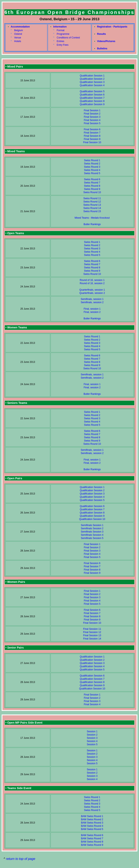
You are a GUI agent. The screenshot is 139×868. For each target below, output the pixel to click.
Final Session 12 (92, 632)
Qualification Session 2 (92, 79)
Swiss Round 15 (92, 211)
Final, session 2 (92, 312)
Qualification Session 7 (92, 98)
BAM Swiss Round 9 (92, 845)
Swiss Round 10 (92, 192)
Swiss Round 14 (92, 208)
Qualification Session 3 (92, 82)
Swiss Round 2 (92, 164)
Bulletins (102, 49)
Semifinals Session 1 (92, 525)
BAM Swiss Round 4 (92, 826)
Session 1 (92, 731)
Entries (60, 41)
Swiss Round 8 (92, 186)
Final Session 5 (92, 123)
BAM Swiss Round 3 (92, 823)
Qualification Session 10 (92, 519)
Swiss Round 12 (92, 202)
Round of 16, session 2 (92, 283)
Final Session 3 (92, 117)
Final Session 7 (92, 133)
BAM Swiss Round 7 (92, 838)
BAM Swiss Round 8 (92, 842)
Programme (63, 34)
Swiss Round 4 (92, 170)
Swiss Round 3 (92, 167)
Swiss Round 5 (92, 173)
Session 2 (92, 735)
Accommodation (20, 27)
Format (60, 30)
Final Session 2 (92, 114)
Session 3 (92, 738)
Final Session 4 (92, 120)
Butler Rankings (92, 224)
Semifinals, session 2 (92, 302)
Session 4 (92, 741)
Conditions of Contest (68, 38)
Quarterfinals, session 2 (92, 293)
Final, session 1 (92, 309)
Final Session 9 (92, 139)
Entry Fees (63, 45)
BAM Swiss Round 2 (92, 819)
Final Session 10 (92, 142)
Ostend (18, 34)
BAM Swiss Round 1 (92, 816)
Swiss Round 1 (92, 160)
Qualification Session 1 (92, 76)
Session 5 (92, 744)
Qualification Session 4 (92, 85)
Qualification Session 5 (92, 91)
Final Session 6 (92, 129)
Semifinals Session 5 (92, 538)
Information (60, 27)
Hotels (18, 41)
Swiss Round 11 (92, 198)
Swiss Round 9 (92, 189)
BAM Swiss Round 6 (92, 835)
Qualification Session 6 (92, 95)
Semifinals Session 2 (92, 528)
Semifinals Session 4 (92, 535)
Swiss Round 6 (92, 179)
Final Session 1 (92, 110)
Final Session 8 (92, 136)
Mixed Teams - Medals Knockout (92, 218)
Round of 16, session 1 (92, 280)
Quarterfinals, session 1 (92, 290)
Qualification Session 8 (92, 101)
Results (101, 34)
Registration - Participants (112, 27)
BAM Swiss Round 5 (92, 829)
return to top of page (21, 859)
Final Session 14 (92, 639)
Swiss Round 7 (92, 183)
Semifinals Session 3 (92, 532)
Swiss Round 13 (92, 205)
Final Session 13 (92, 635)
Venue (18, 38)
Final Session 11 (92, 629)
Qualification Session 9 (92, 104)
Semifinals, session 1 (92, 299)
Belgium (19, 30)
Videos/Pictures (106, 41)
